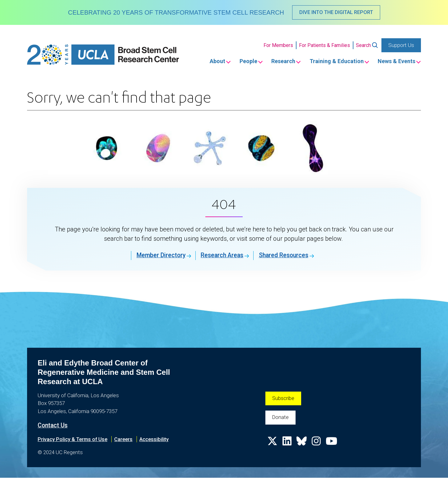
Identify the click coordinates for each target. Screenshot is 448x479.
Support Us (401, 45)
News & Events (396, 62)
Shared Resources (287, 256)
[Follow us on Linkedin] (287, 445)
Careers (126, 440)
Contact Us (53, 426)
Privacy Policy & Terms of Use (73, 440)
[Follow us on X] (273, 445)
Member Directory (156, 256)
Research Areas (221, 256)
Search (363, 46)
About (204, 62)
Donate (281, 419)
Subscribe (284, 399)
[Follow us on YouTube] (333, 445)
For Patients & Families (324, 46)
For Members (278, 46)
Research (276, 62)
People (238, 62)
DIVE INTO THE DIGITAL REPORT (336, 12)
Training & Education (333, 62)
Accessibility (157, 440)
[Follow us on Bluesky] (302, 445)
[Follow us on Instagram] (317, 445)
